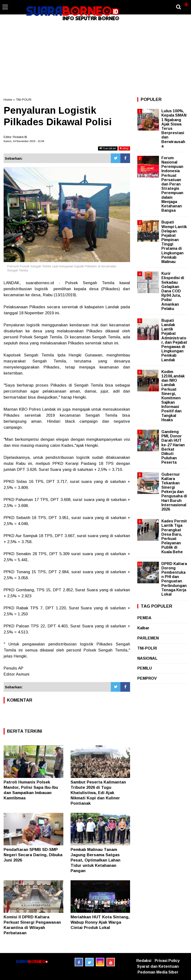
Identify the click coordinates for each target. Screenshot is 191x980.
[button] (186, 2)
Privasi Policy (167, 961)
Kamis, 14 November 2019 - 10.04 (24, 141)
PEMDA (144, 618)
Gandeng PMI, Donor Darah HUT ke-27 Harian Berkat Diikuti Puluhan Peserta (173, 447)
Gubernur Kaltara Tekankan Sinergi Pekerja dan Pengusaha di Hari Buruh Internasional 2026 (174, 492)
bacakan (108, 148)
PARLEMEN (148, 638)
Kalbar (143, 628)
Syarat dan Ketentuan (158, 966)
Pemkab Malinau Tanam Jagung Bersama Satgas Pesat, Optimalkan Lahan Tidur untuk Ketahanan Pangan (95, 860)
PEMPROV (147, 678)
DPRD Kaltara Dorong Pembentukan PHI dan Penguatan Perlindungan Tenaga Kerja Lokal (174, 579)
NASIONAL (147, 658)
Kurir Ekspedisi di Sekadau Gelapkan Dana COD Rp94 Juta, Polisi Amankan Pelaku (173, 291)
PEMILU (145, 668)
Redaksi (144, 961)
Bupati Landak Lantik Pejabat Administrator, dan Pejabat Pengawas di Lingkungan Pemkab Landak (174, 340)
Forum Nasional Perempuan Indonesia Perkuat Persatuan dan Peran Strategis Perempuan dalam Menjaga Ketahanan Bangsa (172, 184)
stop (124, 148)
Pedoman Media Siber (158, 972)
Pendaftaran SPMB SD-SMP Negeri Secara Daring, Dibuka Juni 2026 (33, 855)
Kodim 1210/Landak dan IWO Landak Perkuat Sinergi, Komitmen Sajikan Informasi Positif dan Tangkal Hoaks (173, 396)
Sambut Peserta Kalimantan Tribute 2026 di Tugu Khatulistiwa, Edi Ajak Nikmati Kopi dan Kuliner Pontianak (98, 793)
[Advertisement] (95, 59)
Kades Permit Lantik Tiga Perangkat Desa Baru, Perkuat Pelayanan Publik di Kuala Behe (174, 536)
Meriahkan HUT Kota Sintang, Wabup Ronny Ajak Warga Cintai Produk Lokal (100, 922)
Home (8, 100)
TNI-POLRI (24, 100)
